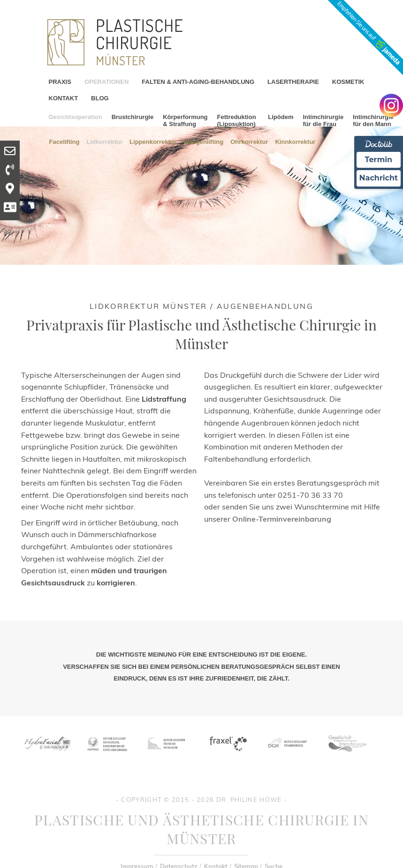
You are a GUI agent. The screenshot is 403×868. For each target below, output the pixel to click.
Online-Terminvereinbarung (282, 519)
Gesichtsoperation (76, 117)
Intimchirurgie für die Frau (323, 120)
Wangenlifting (203, 141)
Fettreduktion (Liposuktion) (237, 120)
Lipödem (281, 117)
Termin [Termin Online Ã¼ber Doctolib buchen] (379, 160)
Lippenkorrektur (153, 141)
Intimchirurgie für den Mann (373, 120)
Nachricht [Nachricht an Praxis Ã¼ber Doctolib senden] (379, 178)
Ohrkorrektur (249, 141)
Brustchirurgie (133, 117)
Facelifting (65, 141)
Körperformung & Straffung (185, 120)
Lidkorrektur (105, 141)
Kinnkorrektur (295, 141)
